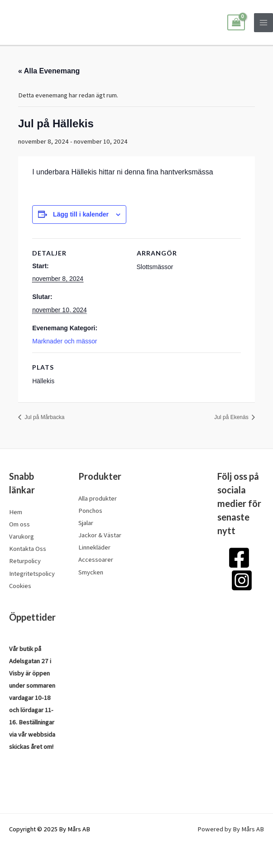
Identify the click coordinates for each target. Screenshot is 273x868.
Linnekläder (94, 547)
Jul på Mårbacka (44, 417)
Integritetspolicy (32, 573)
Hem (16, 512)
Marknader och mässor (65, 341)
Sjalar (86, 523)
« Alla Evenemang (49, 71)
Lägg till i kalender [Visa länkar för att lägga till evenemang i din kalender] (81, 214)
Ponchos (90, 510)
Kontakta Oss (28, 548)
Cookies (20, 586)
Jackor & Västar (100, 535)
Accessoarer (96, 559)
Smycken (91, 572)
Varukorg (22, 536)
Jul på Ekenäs (232, 417)
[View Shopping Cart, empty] (236, 23)
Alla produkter (98, 498)
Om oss (19, 524)
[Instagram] (242, 580)
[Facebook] (239, 558)
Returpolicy (25, 561)
